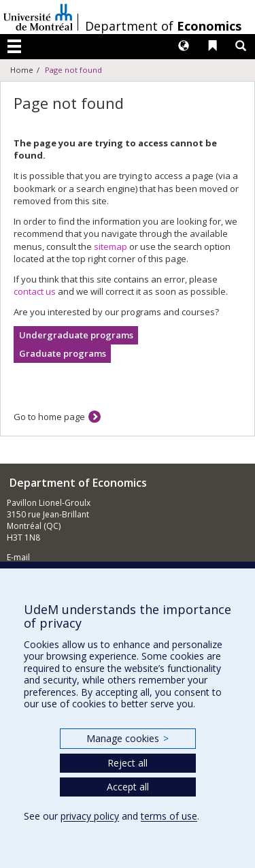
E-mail (18, 557)
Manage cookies (128, 738)
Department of (163, 26)
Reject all (128, 763)
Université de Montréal (38, 17)
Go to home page (49, 417)
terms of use (169, 816)
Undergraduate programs (76, 335)
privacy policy (90, 816)
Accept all (128, 787)
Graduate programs (63, 353)
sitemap (111, 246)
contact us (35, 291)
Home (22, 70)
